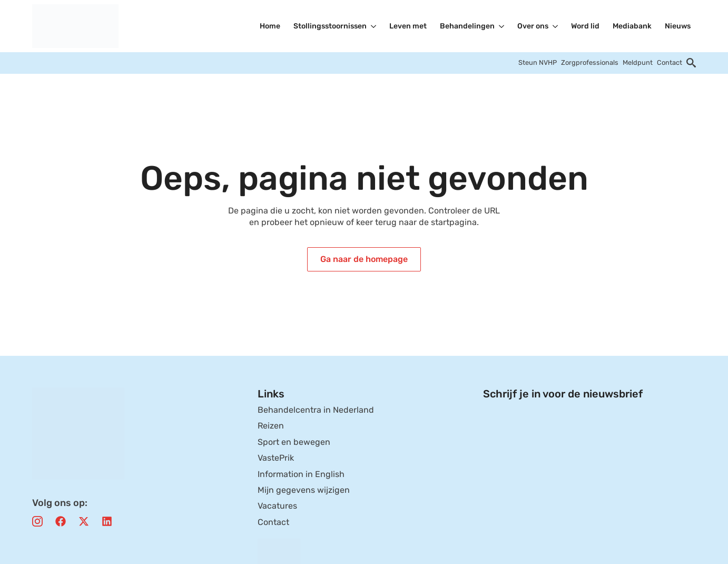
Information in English (301, 474)
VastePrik (276, 458)
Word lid (585, 26)
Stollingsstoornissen (330, 26)
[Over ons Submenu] (556, 26)
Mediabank (632, 26)
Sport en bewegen (294, 442)
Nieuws (678, 26)
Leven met (408, 26)
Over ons (533, 26)
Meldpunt (638, 62)
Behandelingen (467, 26)
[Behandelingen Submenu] (502, 26)
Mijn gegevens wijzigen (304, 490)
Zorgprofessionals (590, 62)
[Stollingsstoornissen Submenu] (374, 26)
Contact (670, 62)
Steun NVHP (538, 62)
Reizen (271, 426)
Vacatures (277, 506)
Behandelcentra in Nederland (316, 410)
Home (270, 26)
